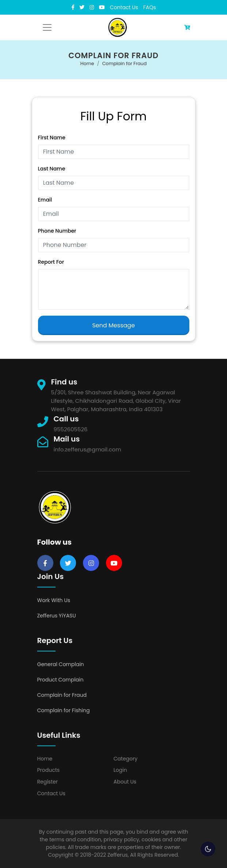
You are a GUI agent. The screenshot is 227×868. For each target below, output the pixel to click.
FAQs (150, 7)
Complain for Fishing (64, 710)
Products (49, 770)
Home (87, 63)
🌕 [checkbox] (208, 849)
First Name (52, 138)
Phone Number (57, 231)
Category (126, 759)
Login (120, 770)
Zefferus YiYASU (57, 616)
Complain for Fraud (124, 63)
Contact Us (124, 7)
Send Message (113, 325)
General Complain (61, 664)
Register (48, 782)
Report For (51, 262)
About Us (125, 782)
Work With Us (54, 600)
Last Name (52, 169)
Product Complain (60, 680)
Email (45, 200)
